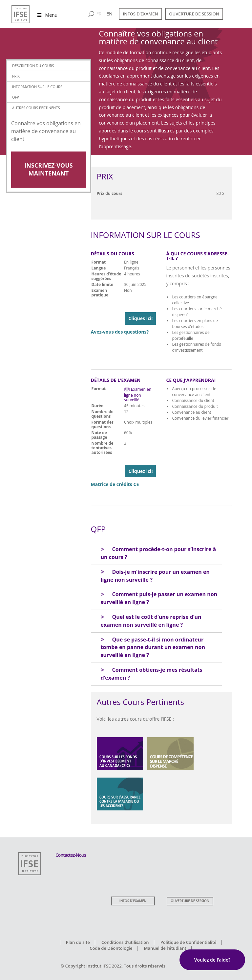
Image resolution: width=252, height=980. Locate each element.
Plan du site (78, 942)
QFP (16, 97)
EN (109, 14)
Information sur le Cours (37, 87)
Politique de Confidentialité (189, 942)
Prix (16, 76)
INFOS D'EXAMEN (133, 901)
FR (99, 14)
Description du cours (33, 66)
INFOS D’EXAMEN (140, 14)
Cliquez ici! (140, 471)
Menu (47, 15)
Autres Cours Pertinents (36, 108)
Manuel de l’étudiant (165, 948)
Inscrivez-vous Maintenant (48, 169)
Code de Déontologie (111, 948)
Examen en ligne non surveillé (138, 395)
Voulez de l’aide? (212, 960)
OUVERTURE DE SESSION (194, 14)
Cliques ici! (140, 318)
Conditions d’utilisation (125, 942)
